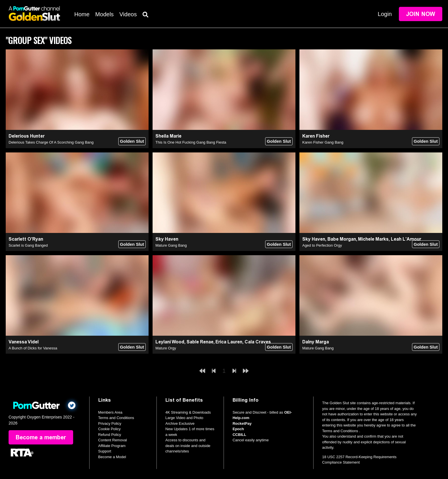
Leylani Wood (170, 342)
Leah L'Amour (406, 239)
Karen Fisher (316, 136)
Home (82, 14)
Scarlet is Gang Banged (28, 245)
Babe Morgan (342, 239)
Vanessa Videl (24, 342)
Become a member (41, 437)
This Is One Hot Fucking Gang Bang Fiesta (191, 142)
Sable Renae (200, 342)
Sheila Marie (168, 136)
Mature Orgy (166, 348)
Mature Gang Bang (171, 245)
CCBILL (239, 435)
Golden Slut (132, 141)
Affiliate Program (112, 446)
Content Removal (113, 440)
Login (385, 14)
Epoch (238, 429)
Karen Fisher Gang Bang (323, 142)
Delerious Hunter (27, 136)
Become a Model (112, 457)
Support (105, 451)
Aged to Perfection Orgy (322, 245)
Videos (128, 14)
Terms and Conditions (116, 418)
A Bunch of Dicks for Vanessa (33, 348)
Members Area (110, 412)
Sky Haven (167, 239)
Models (104, 14)
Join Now (421, 14)
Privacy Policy (110, 423)
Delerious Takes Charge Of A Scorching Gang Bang (51, 142)
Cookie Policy (110, 429)
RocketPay (242, 423)
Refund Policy (110, 435)
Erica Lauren (229, 342)
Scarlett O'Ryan (26, 239)
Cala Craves (258, 342)
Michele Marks (373, 239)
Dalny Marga (316, 342)
